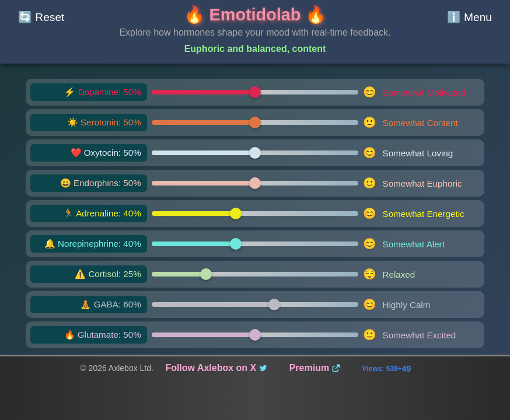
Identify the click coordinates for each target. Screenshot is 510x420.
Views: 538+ (387, 369)
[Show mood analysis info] (469, 17)
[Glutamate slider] (255, 335)
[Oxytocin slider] (255, 153)
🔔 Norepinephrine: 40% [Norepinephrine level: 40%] (93, 244)
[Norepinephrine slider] (255, 244)
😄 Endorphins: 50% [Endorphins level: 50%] (101, 183)
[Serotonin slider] (255, 123)
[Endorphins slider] (255, 183)
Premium (315, 368)
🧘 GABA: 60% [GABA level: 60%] (110, 304)
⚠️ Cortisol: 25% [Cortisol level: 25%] (108, 274)
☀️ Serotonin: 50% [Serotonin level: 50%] (104, 122)
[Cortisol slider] (255, 274)
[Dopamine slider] (255, 92)
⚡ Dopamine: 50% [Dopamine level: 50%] (102, 92)
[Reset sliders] (41, 17)
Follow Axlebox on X (216, 368)
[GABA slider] (255, 304)
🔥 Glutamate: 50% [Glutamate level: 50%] (103, 335)
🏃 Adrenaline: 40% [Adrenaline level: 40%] (102, 213)
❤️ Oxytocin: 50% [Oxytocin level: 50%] (106, 153)
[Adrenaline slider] (255, 213)
